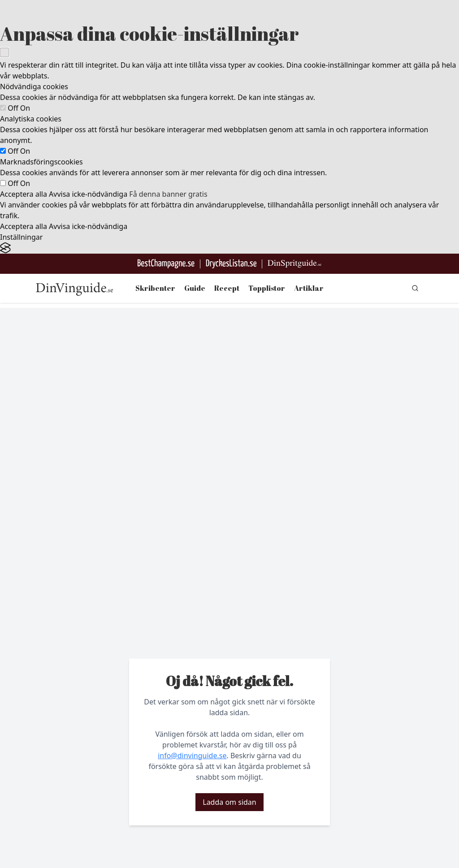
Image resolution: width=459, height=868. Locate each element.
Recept (227, 288)
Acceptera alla (24, 194)
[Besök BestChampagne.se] (166, 264)
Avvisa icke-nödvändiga (88, 194)
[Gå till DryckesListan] (231, 264)
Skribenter (155, 288)
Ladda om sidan (229, 802)
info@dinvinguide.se (192, 756)
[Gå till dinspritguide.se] (294, 264)
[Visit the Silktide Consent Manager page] (229, 248)
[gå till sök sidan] (415, 288)
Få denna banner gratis (168, 194)
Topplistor (267, 288)
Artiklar (309, 288)
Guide (195, 288)
